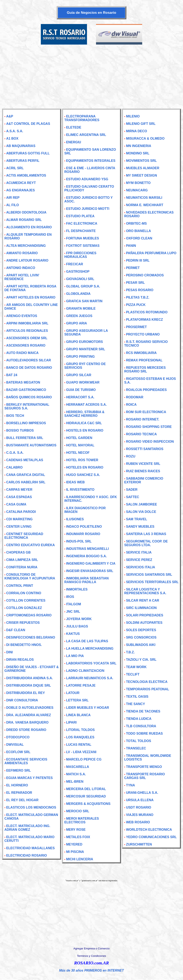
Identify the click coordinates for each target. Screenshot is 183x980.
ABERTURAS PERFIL (23, 161)
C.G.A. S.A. (15, 453)
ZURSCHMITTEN (139, 844)
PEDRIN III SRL (138, 260)
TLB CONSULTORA (141, 726)
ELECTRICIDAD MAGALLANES (30, 848)
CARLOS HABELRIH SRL (26, 482)
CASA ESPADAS (19, 497)
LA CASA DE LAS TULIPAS (87, 641)
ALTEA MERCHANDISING (26, 246)
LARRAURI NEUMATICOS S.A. (90, 678)
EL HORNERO (17, 785)
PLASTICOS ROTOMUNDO (147, 312)
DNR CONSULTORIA (22, 700)
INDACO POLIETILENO (84, 527)
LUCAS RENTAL (79, 745)
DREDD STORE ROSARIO (26, 730)
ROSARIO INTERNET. (143, 419)
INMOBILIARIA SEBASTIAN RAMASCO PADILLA (86, 580)
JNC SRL (73, 612)
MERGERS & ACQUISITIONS (88, 804)
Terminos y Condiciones (91, 956)
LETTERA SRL (77, 700)
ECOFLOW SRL (18, 752)
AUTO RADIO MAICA (22, 353)
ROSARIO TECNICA (141, 434)
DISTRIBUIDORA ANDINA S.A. (30, 678)
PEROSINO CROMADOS (145, 275)
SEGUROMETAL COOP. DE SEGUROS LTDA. (146, 543)
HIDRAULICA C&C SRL (84, 423)
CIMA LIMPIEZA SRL (22, 560)
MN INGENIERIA (139, 146)
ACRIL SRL (15, 168)
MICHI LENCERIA (80, 859)
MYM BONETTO (138, 183)
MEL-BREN (75, 782)
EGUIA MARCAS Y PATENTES (29, 778)
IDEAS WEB (75, 482)
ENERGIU (74, 142)
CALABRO (14, 467)
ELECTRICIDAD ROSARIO (26, 855)
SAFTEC (133, 497)
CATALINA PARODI (21, 512)
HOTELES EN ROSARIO (85, 467)
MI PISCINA (75, 852)
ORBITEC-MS (136, 223)
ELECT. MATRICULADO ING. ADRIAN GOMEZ (27, 828)
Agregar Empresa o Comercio (91, 948)
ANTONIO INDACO (21, 268)
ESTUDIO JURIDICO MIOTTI (88, 209)
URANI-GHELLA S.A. (142, 793)
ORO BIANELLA (138, 231)
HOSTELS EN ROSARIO (85, 430)
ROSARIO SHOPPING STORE (149, 427)
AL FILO (13, 205)
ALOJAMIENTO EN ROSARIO (29, 227)
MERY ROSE (76, 830)
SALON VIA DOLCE (141, 512)
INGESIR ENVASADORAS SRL (90, 571)
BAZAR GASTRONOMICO (26, 390)
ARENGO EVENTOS (22, 316)
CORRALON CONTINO (24, 593)
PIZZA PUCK (136, 305)
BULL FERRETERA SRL (25, 438)
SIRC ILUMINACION (141, 608)
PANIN (131, 246)
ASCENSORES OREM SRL (27, 338)
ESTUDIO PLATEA (80, 216)
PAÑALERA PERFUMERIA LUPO (151, 253)
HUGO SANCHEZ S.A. (83, 475)
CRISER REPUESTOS (23, 623)
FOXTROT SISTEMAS (83, 246)
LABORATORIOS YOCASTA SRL (91, 663)
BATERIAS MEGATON (23, 382)
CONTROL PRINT (20, 586)
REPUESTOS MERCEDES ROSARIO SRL (145, 369)
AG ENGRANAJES (21, 190)
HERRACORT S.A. (80, 397)
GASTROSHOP (78, 272)
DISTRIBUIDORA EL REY (25, 693)
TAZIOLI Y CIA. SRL (141, 660)
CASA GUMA (16, 504)
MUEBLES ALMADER (143, 168)
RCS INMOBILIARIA (141, 353)
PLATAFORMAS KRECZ (144, 320)
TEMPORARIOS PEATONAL (148, 689)
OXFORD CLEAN (139, 238)
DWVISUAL (15, 745)
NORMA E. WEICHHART (145, 205)
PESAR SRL (135, 283)
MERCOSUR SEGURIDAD (86, 796)
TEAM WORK (136, 667)
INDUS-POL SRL (79, 541)
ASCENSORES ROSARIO (26, 345)
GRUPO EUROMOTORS (84, 342)
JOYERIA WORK (79, 619)
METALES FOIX (78, 837)
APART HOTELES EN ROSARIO (31, 297)
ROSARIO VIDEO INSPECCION (150, 442)
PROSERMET (136, 327)
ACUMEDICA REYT (21, 183)
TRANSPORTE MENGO (144, 767)
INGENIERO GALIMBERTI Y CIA (91, 564)
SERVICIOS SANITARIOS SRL (149, 575)
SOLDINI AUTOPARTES (144, 623)
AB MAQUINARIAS (21, 146)
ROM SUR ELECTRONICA (146, 412)
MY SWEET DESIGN (141, 175)
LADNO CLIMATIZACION (85, 671)
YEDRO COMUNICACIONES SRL (151, 837)
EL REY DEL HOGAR (22, 800)
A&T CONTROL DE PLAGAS (28, 124)
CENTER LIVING (19, 527)
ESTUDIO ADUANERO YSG (87, 179)
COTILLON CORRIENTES (26, 600)
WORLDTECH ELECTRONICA (149, 830)
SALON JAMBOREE (141, 504)
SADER (132, 490)
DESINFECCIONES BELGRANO (31, 637)
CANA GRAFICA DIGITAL (26, 475)
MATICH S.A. (76, 774)
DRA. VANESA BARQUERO (27, 722)
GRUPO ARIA (77, 323)
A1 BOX (12, 138)
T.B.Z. (130, 652)
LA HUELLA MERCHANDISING (90, 649)
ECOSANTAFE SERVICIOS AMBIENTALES (26, 761)
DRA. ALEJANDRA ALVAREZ (29, 715)
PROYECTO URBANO (143, 334)
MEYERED (74, 844)
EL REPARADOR (19, 793)
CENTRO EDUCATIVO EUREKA (30, 545)
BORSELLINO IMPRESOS (26, 423)
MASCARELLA (78, 767)
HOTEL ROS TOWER (82, 460)
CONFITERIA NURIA (22, 567)
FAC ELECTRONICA (82, 223)
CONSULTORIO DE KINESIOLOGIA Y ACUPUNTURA (30, 576)
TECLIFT (133, 674)
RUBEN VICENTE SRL (143, 464)
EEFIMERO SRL (18, 770)
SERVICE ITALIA (139, 552)
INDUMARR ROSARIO (83, 534)
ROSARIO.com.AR (91, 963)
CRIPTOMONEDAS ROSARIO (29, 615)
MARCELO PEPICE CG (84, 759)
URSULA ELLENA (140, 800)
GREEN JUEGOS (79, 316)
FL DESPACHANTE (81, 231)
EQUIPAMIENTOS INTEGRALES (91, 161)
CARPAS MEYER (19, 490)
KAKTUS (73, 634)
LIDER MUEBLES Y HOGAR (87, 708)
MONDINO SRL (138, 153)
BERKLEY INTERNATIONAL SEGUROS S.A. (27, 406)
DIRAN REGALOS (20, 660)
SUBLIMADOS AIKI (141, 645)
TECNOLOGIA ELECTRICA (147, 682)
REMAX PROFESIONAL (144, 360)
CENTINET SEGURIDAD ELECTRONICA (24, 536)
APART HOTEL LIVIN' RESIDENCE (22, 277)
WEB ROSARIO (138, 822)
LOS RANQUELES (80, 737)
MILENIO (133, 116)
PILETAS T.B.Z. (138, 297)
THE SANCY (135, 704)
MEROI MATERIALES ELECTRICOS (81, 820)
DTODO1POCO (18, 737)
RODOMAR (135, 397)
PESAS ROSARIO (140, 290)
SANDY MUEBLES (140, 527)
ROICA (131, 405)
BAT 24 (12, 375)
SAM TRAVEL (137, 519)
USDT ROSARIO (139, 807)
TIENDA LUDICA (139, 719)
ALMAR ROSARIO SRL (24, 220)
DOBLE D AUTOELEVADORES (30, 708)
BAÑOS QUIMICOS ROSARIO (29, 397)
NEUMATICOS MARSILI (144, 198)
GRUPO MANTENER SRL (86, 349)
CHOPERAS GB (18, 552)
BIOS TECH (15, 416)
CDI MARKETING (19, 519)
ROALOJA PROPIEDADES (146, 390)
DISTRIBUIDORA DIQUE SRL (29, 685)
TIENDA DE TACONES (143, 711)
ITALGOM (74, 604)
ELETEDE (74, 127)
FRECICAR (75, 264)
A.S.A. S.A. (15, 131)
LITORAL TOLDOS (80, 730)
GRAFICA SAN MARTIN (84, 301)
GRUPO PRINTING (80, 357)
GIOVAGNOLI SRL (80, 279)
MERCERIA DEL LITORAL (86, 789)
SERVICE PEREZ (139, 560)
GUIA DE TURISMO (81, 390)
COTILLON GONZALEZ (24, 608)
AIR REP (13, 198)
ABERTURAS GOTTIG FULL (28, 153)
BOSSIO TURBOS (20, 430)
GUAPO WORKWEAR (83, 382)
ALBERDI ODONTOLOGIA (26, 212)
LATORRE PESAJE (81, 685)
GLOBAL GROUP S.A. (83, 286)
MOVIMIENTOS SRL (141, 161)
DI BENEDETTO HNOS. (24, 645)
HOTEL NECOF (78, 453)
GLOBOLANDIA (78, 294)
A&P (10, 116)
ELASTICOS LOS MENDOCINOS (31, 807)
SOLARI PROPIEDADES (145, 615)
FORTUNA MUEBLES (82, 238)
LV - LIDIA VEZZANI (81, 752)
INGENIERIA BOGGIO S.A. (86, 556)
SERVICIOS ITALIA (141, 567)
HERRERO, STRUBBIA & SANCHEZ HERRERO (84, 414)
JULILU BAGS (77, 626)
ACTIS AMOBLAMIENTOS (26, 175)
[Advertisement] (91, 75)
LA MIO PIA (75, 656)
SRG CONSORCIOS (141, 637)
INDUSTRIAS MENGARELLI (87, 549)
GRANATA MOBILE (81, 308)
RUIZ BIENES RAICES (143, 471)
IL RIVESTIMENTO (80, 490)
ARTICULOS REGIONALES (27, 331)
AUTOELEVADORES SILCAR (29, 360)
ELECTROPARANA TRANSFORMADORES (82, 118)
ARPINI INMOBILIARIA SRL (27, 323)
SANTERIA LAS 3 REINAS (146, 534)
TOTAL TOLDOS (138, 741)
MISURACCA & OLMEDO (145, 138)
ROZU (131, 456)
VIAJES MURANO (140, 815)
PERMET (133, 268)
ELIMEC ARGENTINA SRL (86, 135)
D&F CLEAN (16, 630)
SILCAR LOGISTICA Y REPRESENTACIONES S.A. (145, 591)
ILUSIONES (75, 519)
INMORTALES (77, 589)
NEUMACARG (137, 190)
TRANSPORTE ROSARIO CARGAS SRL (144, 776)
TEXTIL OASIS (137, 697)
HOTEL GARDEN (79, 438)
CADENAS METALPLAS (25, 460)
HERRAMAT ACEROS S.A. (86, 405)
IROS (70, 597)
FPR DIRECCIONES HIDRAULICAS (80, 255)
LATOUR (73, 693)
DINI (9, 652)
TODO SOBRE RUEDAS (144, 734)
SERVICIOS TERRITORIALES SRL (152, 582)
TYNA (130, 785)
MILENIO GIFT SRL (141, 124)
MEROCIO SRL (78, 811)
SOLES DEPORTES (141, 630)
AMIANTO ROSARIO (22, 253)
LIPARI (71, 722)
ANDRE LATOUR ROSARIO (27, 260)
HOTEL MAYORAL (80, 445)
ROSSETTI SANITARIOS (145, 449)
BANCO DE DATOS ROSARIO (29, 368)
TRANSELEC (136, 748)
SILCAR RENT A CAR (142, 600)
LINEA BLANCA (78, 715)
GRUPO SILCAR (79, 375)
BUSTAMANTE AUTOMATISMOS (31, 445)
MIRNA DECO (137, 131)
